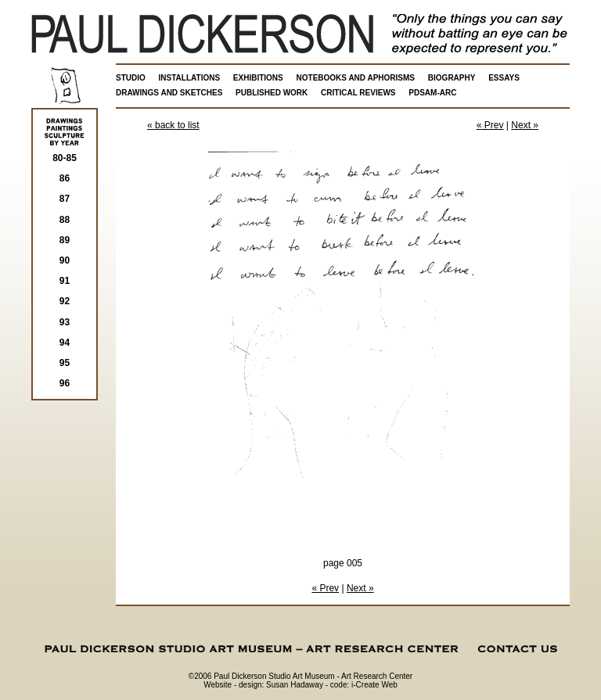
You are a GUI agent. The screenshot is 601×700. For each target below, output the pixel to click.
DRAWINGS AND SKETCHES (169, 93)
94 (65, 343)
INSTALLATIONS (190, 78)
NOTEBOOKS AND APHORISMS (356, 78)
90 (65, 260)
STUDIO (131, 78)
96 (65, 383)
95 (65, 363)
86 (65, 178)
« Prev (490, 125)
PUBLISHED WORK (272, 93)
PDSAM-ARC (432, 93)
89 (65, 240)
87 (65, 199)
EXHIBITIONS (258, 78)
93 (65, 322)
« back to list (173, 125)
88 (65, 220)
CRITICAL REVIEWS (358, 93)
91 (65, 281)
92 (65, 301)
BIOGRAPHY (452, 78)
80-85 (65, 158)
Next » (525, 125)
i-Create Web (374, 685)
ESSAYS (504, 78)
